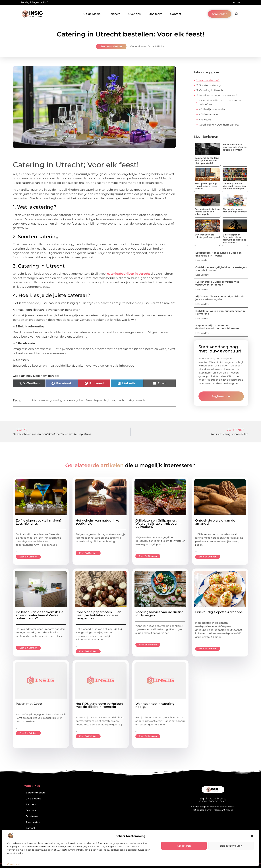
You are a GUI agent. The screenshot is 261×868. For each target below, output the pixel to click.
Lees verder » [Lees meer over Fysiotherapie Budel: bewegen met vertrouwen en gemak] (202, 289)
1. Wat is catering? (208, 80)
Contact (176, 14)
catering (57, 400)
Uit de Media (92, 14)
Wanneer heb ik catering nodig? (155, 705)
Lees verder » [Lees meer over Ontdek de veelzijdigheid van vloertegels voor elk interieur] (202, 275)
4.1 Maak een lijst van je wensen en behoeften (220, 102)
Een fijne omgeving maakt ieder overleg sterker (206, 186)
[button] (252, 836)
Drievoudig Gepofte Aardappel (219, 612)
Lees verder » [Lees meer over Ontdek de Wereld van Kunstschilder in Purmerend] (202, 318)
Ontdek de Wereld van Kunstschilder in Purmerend (220, 312)
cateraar (44, 400)
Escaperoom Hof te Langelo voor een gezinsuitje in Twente (218, 254)
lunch (120, 400)
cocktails (70, 400)
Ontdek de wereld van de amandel (215, 522)
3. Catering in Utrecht (210, 90)
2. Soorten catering (209, 85)
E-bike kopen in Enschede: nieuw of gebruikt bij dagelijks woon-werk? (234, 239)
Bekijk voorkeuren (231, 846)
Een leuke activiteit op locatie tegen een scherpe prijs (207, 212)
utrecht (141, 400)
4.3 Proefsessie (208, 114)
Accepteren (184, 846)
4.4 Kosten (206, 120)
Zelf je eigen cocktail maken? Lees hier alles (39, 522)
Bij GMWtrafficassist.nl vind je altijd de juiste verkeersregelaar (220, 298)
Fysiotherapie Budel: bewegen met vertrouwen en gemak (217, 283)
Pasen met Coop (29, 704)
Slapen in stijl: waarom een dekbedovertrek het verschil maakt (217, 327)
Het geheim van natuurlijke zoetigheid (97, 522)
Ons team (155, 14)
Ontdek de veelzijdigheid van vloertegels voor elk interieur (221, 269)
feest (89, 400)
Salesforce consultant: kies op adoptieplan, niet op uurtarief (207, 161)
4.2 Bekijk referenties (212, 109)
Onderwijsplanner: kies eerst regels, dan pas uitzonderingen (234, 186)
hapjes (98, 400)
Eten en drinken (111, 46)
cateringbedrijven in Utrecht (129, 274)
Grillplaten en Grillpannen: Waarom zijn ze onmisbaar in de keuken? (159, 524)
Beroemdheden (35, 793)
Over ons (134, 14)
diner (81, 400)
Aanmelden (33, 822)
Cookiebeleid (14, 864)
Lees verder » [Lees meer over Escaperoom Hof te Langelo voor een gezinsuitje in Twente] (202, 260)
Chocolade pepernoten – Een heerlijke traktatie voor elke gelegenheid (99, 615)
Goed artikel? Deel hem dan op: (219, 125)
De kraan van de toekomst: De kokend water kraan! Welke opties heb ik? (40, 615)
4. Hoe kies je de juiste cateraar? (217, 95)
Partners (114, 14)
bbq (35, 400)
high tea (109, 400)
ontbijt (130, 400)
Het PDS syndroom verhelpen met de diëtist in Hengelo (99, 705)
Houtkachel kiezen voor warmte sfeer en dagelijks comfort (235, 147)
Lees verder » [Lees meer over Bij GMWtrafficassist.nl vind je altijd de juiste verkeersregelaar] (202, 304)
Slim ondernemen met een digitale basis (235, 210)
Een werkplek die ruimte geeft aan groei (207, 236)
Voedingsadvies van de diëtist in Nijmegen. (159, 614)
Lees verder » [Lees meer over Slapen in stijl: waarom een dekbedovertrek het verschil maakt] (202, 333)
